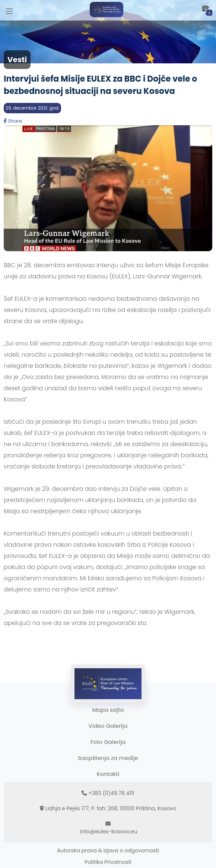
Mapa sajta (108, 710)
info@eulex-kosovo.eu (109, 831)
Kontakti (108, 774)
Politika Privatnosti (108, 862)
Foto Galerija (108, 742)
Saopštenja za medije (108, 758)
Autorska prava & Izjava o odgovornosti (108, 850)
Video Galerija (108, 726)
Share (13, 121)
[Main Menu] (9, 10)
